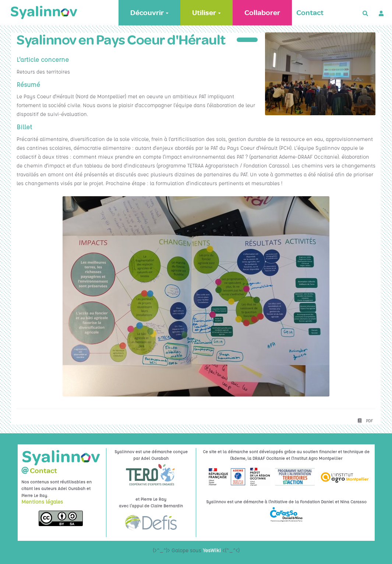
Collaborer (262, 13)
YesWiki (212, 550)
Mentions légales (42, 501)
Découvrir (149, 13)
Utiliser (206, 13)
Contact (310, 13)
